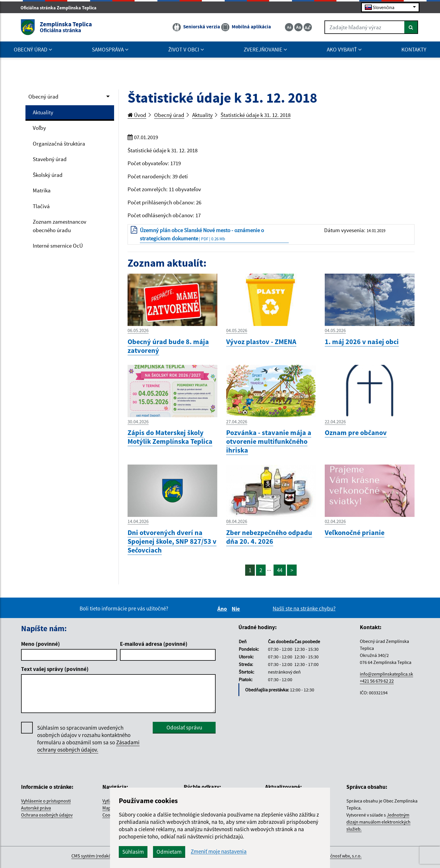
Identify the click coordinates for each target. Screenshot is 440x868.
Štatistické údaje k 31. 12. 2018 (256, 115)
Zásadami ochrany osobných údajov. (88, 746)
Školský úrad (48, 175)
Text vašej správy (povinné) (55, 669)
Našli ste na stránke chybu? (304, 608)
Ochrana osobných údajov (47, 815)
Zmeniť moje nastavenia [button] (219, 851)
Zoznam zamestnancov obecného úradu (60, 226)
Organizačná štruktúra (59, 144)
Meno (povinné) (41, 644)
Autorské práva (36, 808)
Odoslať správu (184, 727)
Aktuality (43, 112)
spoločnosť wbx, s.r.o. (340, 856)
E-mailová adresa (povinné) (154, 644)
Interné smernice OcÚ (58, 246)
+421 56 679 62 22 (377, 681)
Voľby (39, 128)
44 (280, 570)
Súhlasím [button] (133, 852)
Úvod (137, 115)
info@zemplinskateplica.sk (386, 674)
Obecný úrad (43, 96)
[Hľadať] (411, 27)
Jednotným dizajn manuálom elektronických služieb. (378, 822)
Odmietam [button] (169, 852)
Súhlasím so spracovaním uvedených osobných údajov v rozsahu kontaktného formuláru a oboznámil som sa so (88, 739)
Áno (223, 609)
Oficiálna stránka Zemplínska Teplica (61, 8)
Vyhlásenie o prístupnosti (46, 801)
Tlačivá (41, 206)
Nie (237, 609)
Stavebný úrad (50, 159)
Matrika (42, 190)
